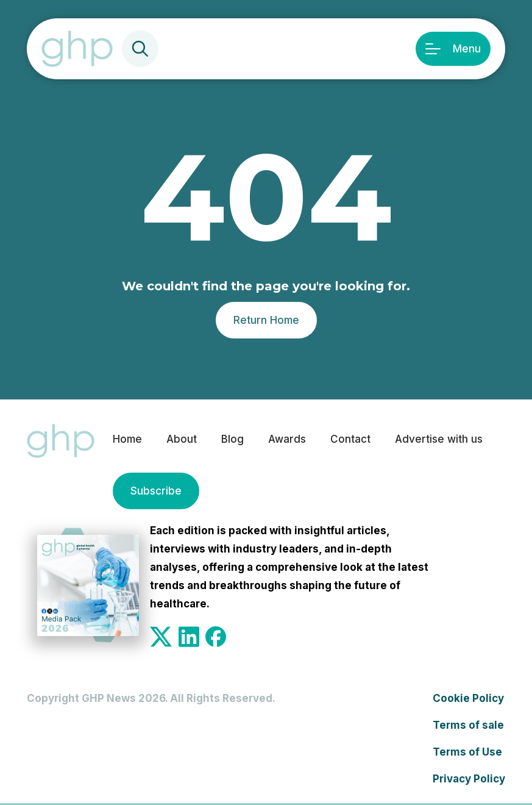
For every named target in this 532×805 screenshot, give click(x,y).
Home (127, 439)
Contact (350, 439)
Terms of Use (467, 752)
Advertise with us (439, 439)
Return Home (266, 320)
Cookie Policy (468, 698)
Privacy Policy (469, 779)
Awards (287, 439)
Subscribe (156, 491)
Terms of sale (468, 725)
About (182, 439)
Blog (232, 439)
